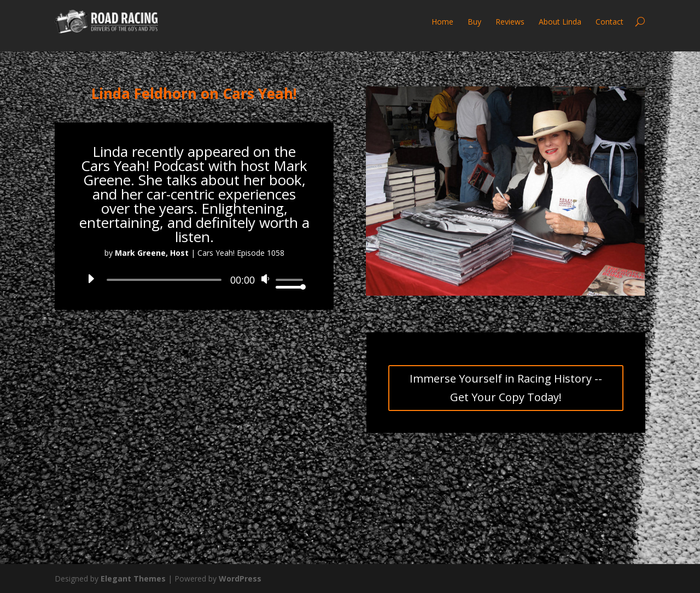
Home (442, 22)
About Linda (560, 22)
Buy (474, 22)
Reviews (510, 22)
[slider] (164, 280)
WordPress (240, 579)
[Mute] (266, 283)
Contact (609, 22)
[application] (194, 280)
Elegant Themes (133, 579)
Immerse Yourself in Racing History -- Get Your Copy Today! (506, 388)
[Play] (90, 283)
